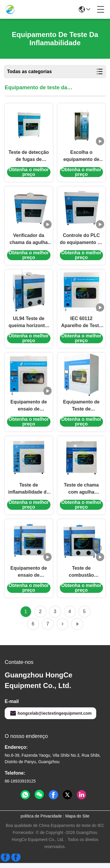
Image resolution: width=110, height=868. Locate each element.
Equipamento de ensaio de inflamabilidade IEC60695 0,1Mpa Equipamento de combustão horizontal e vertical (29, 577)
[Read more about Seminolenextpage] (62, 629)
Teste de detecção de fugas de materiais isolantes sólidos (29, 157)
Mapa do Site (77, 821)
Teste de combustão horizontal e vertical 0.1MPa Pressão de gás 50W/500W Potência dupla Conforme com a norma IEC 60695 (81, 577)
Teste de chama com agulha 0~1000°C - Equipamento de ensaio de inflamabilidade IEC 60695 (81, 493)
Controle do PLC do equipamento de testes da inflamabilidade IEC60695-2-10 (81, 241)
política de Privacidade (41, 821)
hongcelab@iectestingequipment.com (50, 718)
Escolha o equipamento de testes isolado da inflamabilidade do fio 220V (81, 157)
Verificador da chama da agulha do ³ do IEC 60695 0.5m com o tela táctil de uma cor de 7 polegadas (29, 241)
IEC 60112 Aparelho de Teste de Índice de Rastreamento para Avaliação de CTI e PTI (81, 325)
